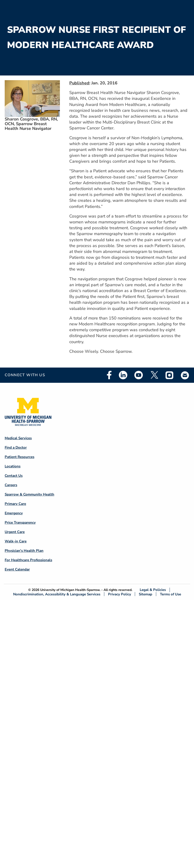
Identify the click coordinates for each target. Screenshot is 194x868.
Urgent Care (15, 532)
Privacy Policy (120, 594)
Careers (11, 485)
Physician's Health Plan (24, 551)
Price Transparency (20, 522)
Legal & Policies (153, 590)
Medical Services (18, 438)
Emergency (14, 513)
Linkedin (123, 375)
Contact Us (14, 476)
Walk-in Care (16, 541)
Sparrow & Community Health (29, 494)
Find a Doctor (16, 447)
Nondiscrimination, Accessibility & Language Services (57, 594)
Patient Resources (19, 457)
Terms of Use (171, 594)
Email (185, 375)
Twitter (154, 375)
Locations (13, 466)
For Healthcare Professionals (28, 560)
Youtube (139, 375)
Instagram (170, 375)
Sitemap (145, 594)
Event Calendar (17, 569)
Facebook (109, 375)
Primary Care (15, 504)
